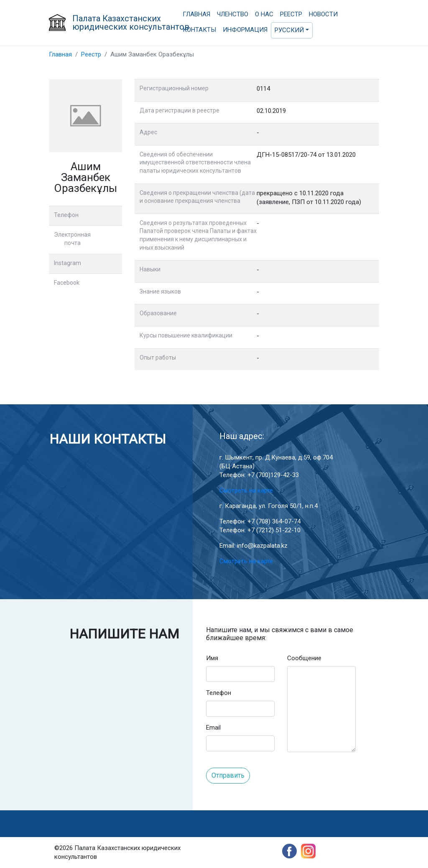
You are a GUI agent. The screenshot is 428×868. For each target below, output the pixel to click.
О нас (264, 14)
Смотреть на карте (246, 490)
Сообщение (304, 658)
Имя (212, 658)
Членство (233, 14)
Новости (323, 14)
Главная (196, 14)
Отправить (228, 775)
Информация (245, 30)
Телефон (219, 693)
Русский (289, 30)
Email (213, 728)
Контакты (199, 30)
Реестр (291, 14)
